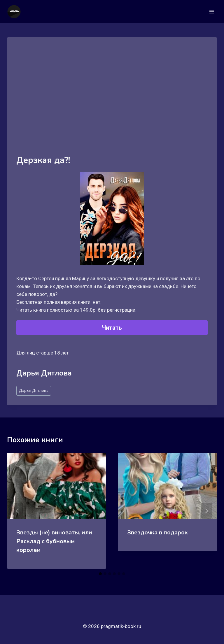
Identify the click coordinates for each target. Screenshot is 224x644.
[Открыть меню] (212, 12)
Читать (112, 328)
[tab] (100, 574)
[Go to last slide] (17, 511)
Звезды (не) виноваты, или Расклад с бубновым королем (54, 541)
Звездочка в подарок (157, 532)
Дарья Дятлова (34, 390)
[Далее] (206, 511)
